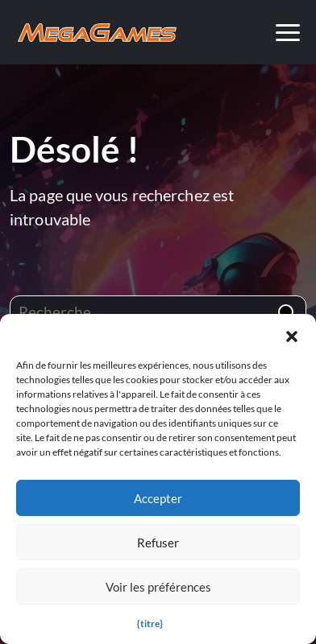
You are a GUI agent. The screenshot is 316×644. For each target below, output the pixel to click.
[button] (292, 334)
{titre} (150, 623)
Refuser (158, 543)
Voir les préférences (158, 587)
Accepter (158, 498)
